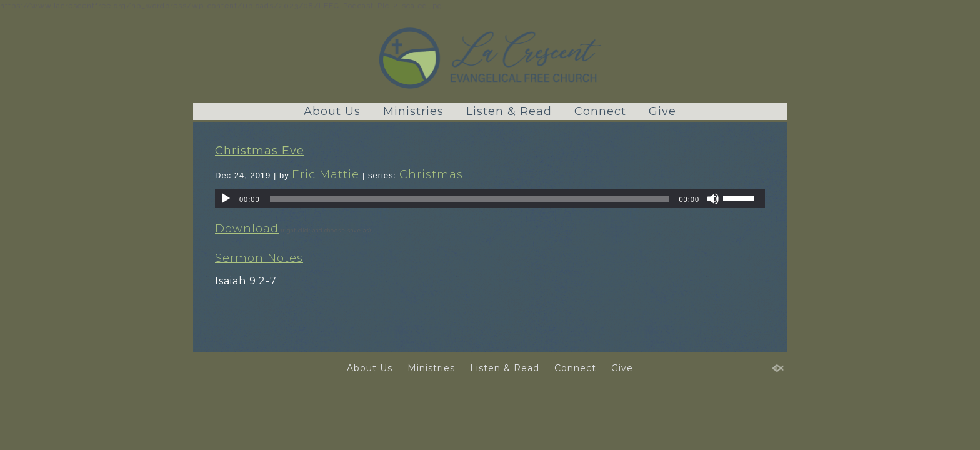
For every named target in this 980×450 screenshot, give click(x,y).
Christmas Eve (260, 151)
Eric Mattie (326, 174)
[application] (490, 199)
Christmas (431, 174)
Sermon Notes (259, 258)
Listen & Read (509, 111)
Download (247, 229)
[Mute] (713, 199)
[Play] (226, 199)
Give (662, 111)
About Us (332, 111)
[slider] (470, 199)
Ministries (413, 111)
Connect (600, 111)
